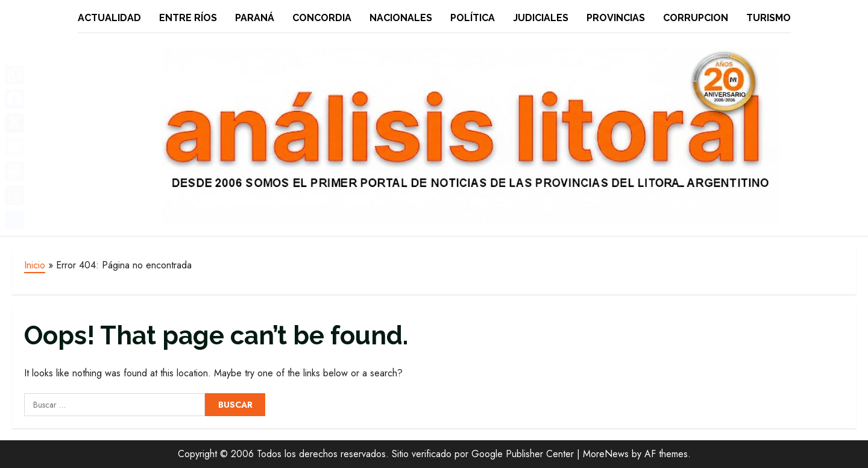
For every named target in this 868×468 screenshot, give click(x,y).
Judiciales (541, 18)
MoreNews (606, 454)
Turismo (769, 18)
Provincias (616, 18)
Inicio (35, 265)
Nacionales (401, 18)
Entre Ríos (188, 18)
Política (473, 18)
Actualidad (109, 18)
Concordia (322, 18)
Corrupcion (696, 18)
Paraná (255, 18)
